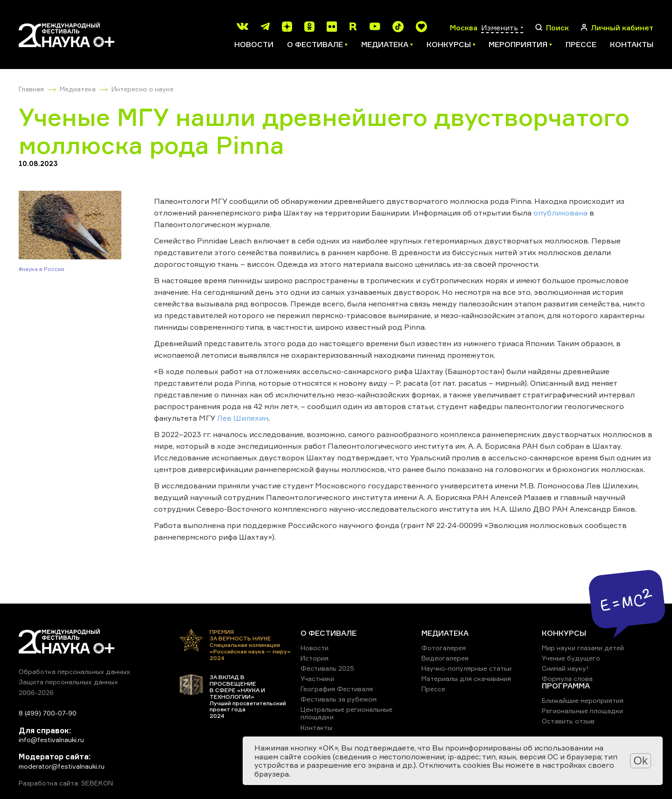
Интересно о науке (143, 89)
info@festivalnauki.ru (51, 740)
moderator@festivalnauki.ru (62, 766)
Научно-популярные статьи (466, 668)
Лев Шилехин (243, 418)
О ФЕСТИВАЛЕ (329, 633)
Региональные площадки (582, 711)
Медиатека (78, 89)
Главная (31, 89)
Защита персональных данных (68, 682)
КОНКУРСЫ (564, 633)
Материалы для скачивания (466, 678)
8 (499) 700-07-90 (48, 713)
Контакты (632, 44)
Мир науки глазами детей (583, 648)
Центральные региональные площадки (346, 713)
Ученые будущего (571, 658)
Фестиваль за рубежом (339, 699)
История (315, 658)
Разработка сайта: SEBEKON (66, 783)
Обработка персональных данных (74, 671)
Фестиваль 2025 (327, 668)
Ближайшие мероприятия (583, 700)
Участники (317, 678)
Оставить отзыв (568, 721)
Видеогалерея (445, 658)
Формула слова (567, 678)
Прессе (581, 44)
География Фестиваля (337, 689)
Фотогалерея (444, 648)
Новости (254, 44)
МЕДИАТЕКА (445, 633)
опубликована (560, 213)
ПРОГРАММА (566, 686)
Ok (640, 761)
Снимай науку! (565, 668)
